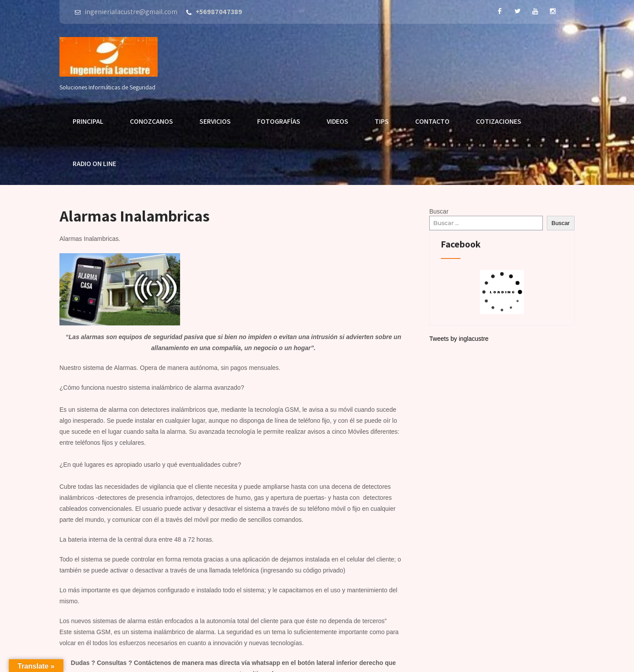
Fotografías (279, 121)
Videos (337, 121)
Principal (88, 121)
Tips (382, 121)
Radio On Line (94, 164)
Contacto (432, 121)
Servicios (215, 121)
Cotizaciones (499, 121)
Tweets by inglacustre (459, 339)
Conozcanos (151, 121)
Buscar (439, 211)
